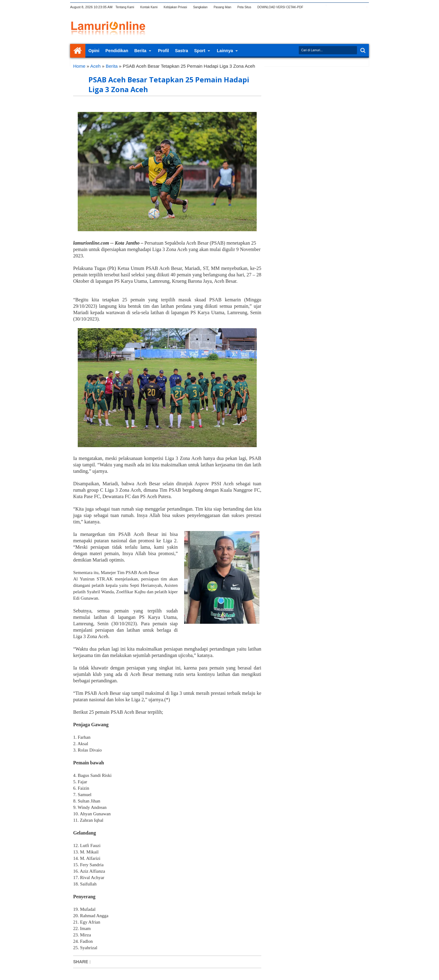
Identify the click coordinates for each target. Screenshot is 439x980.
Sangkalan (200, 7)
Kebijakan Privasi (175, 7)
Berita (140, 51)
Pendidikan (117, 51)
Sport (200, 51)
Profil (163, 51)
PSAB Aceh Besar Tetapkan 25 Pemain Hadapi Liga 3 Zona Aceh (169, 84)
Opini (94, 51)
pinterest (365, 7)
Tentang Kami (125, 7)
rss (341, 7)
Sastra (182, 51)
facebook (325, 7)
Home (78, 51)
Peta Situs (244, 7)
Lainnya (225, 51)
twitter (317, 7)
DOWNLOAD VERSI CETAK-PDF (280, 7)
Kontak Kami (149, 7)
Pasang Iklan (223, 7)
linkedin (349, 7)
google (333, 7)
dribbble (357, 7)
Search (362, 50)
